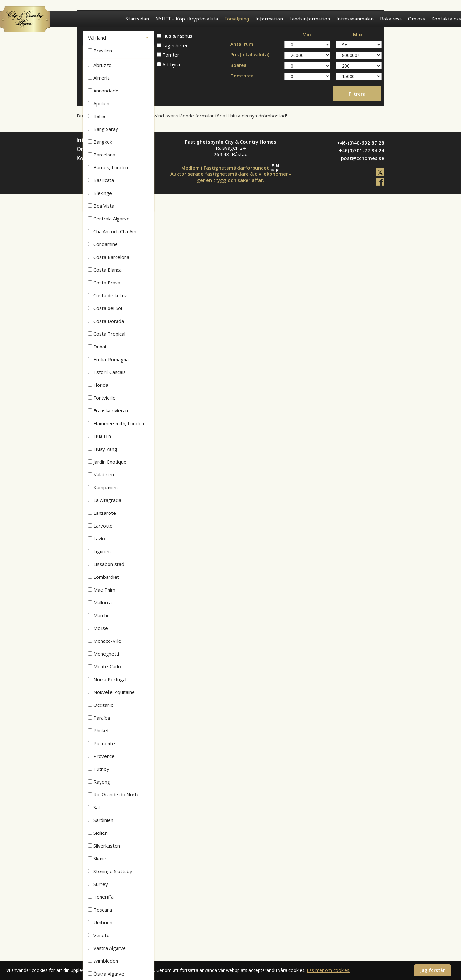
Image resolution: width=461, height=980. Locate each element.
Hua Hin (100, 436)
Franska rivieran (108, 410)
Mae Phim (102, 590)
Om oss (417, 19)
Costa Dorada (106, 321)
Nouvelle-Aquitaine (111, 692)
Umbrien (100, 922)
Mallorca (100, 602)
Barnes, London (108, 167)
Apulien (99, 103)
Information (269, 19)
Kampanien (103, 487)
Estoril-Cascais (107, 372)
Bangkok (100, 142)
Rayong (99, 782)
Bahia (97, 116)
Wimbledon (103, 961)
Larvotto (100, 526)
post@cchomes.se (363, 158)
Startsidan (137, 19)
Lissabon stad (106, 564)
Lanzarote (102, 513)
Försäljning (237, 19)
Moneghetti (104, 654)
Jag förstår (433, 970)
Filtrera (357, 94)
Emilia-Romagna (108, 359)
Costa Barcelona (109, 257)
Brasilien (100, 51)
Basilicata (101, 180)
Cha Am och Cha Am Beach (112, 233)
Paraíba (99, 718)
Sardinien (101, 820)
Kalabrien (101, 474)
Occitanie (101, 705)
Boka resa (391, 19)
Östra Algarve (106, 974)
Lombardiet (104, 577)
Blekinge (100, 193)
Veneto (99, 935)
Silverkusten (104, 846)
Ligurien (99, 551)
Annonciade (103, 91)
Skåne (97, 858)
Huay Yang (103, 449)
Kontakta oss (446, 19)
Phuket (98, 730)
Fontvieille (102, 398)
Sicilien (98, 833)
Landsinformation (310, 19)
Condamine (103, 244)
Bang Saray (103, 129)
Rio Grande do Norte (114, 794)
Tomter (168, 55)
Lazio (97, 538)
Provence (101, 756)
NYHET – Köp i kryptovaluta (187, 19)
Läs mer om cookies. (328, 970)
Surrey (98, 884)
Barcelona (102, 155)
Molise (98, 628)
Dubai (97, 347)
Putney (99, 769)
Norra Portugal (107, 679)
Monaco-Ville (105, 641)
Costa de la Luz (108, 295)
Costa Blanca (105, 270)
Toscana (100, 910)
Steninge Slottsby (110, 871)
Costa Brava (104, 283)
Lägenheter (172, 46)
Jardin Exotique (107, 462)
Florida (98, 385)
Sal (94, 807)
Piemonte (101, 743)
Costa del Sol (105, 308)
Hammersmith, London (116, 423)
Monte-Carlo (105, 666)
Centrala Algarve (109, 219)
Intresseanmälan (355, 19)
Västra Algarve (107, 948)
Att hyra (168, 64)
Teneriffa (101, 897)
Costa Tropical (107, 334)
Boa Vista (101, 206)
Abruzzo (100, 65)
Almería (99, 78)
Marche (99, 615)
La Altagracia (105, 500)
